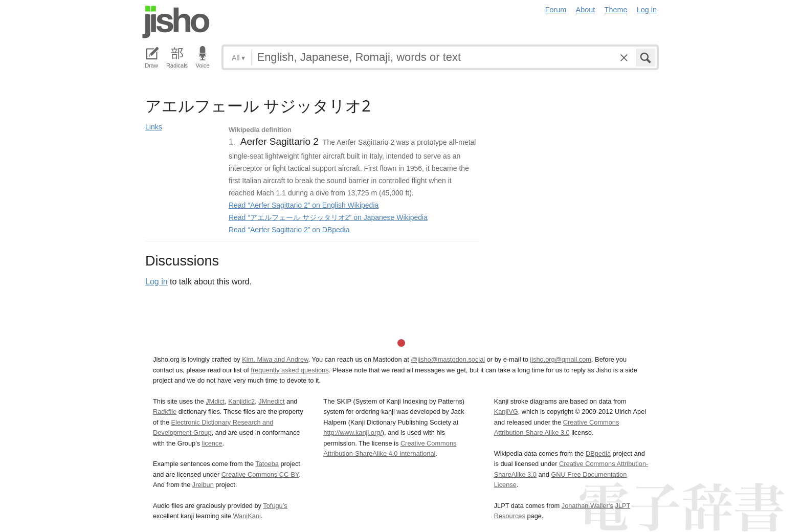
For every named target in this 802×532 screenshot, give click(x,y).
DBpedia (598, 453)
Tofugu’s (275, 506)
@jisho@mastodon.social (448, 359)
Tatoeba (267, 464)
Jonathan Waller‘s (587, 506)
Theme (616, 10)
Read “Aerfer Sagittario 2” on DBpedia (289, 230)
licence (212, 443)
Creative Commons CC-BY (260, 474)
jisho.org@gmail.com (561, 359)
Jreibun (203, 485)
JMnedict (271, 401)
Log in (647, 10)
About (586, 10)
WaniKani (247, 516)
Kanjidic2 (241, 401)
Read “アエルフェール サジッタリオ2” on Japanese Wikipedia (328, 217)
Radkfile (165, 412)
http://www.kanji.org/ (353, 433)
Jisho (176, 22)
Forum (556, 10)
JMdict (215, 401)
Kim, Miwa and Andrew (275, 359)
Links (154, 127)
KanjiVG (506, 412)
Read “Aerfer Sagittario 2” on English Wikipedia (304, 205)
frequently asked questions (289, 370)
